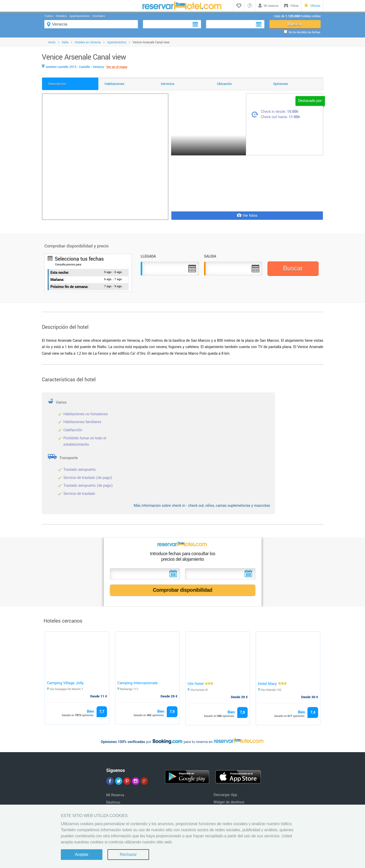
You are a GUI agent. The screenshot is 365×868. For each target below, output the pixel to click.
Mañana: (57, 280)
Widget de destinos (229, 802)
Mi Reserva (115, 795)
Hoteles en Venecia (88, 42)
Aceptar (82, 854)
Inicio (52, 42)
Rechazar (128, 854)
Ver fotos (247, 216)
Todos (49, 16)
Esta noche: (60, 273)
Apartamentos (79, 16)
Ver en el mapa (117, 67)
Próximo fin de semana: (69, 287)
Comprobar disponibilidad (183, 590)
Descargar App (225, 795)
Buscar (295, 24)
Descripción (57, 84)
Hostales (99, 16)
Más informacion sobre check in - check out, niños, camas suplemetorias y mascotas (202, 506)
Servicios (168, 84)
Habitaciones (115, 84)
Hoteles (61, 16)
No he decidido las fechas (304, 32)
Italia (65, 42)
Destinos (113, 802)
